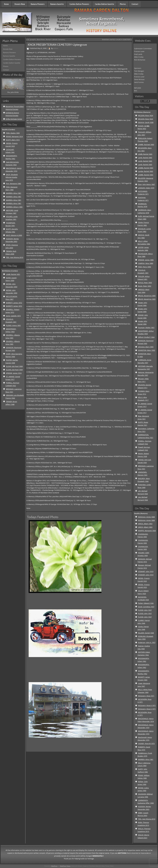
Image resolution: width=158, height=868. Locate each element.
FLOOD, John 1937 (145, 610)
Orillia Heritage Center (14, 119)
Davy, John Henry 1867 (146, 184)
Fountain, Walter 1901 (146, 328)
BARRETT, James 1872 (14, 303)
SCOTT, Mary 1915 (13, 140)
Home (6, 4)
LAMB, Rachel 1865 (145, 154)
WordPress (54, 866)
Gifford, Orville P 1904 (146, 337)
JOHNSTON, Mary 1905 (147, 350)
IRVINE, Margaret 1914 (14, 136)
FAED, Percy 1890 (144, 267)
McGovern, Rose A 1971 (147, 705)
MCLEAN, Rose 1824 (145, 115)
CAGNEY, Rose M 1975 (146, 744)
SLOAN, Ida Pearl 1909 (14, 370)
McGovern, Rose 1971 (146, 696)
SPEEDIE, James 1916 (14, 373)
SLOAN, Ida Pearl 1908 (14, 366)
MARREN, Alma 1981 (14, 193)
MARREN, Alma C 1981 (14, 207)
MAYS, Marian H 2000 (14, 235)
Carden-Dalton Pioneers (79, 4)
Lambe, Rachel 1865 (145, 171)
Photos (123, 4)
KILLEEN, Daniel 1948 (146, 633)
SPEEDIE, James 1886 (146, 260)
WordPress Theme (65, 866)
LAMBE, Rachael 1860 (146, 145)
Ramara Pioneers (38, 4)
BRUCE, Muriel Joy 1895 (147, 296)
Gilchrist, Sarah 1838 (146, 122)
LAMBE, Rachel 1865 (146, 168)
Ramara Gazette (57, 4)
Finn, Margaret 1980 (13, 184)
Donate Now (20, 4)
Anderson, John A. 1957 (147, 642)
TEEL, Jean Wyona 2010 (15, 257)
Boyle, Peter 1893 (145, 286)
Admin (56, 48)
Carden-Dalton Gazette (104, 4)
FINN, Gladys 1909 (13, 133)
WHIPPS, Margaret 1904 (147, 531)
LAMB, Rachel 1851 (13, 274)
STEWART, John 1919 (146, 571)
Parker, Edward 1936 (146, 603)
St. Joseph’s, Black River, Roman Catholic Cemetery (46, 40)
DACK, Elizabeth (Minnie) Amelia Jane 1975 (12, 177)
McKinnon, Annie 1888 (146, 517)
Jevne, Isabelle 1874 (13, 316)
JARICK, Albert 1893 (145, 524)
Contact (135, 4)
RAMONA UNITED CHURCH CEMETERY (116, 40)
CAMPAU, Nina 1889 (146, 263)
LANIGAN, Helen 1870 (146, 188)
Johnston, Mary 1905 (146, 347)
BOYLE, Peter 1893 (145, 283)
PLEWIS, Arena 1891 (13, 325)
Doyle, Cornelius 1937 (146, 607)
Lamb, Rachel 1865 (145, 158)
